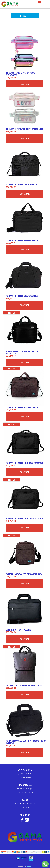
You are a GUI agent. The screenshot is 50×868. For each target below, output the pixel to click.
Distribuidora (25, 778)
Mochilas (11, 313)
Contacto (25, 808)
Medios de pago (25, 789)
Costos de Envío (25, 793)
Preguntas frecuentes (25, 804)
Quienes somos (25, 774)
